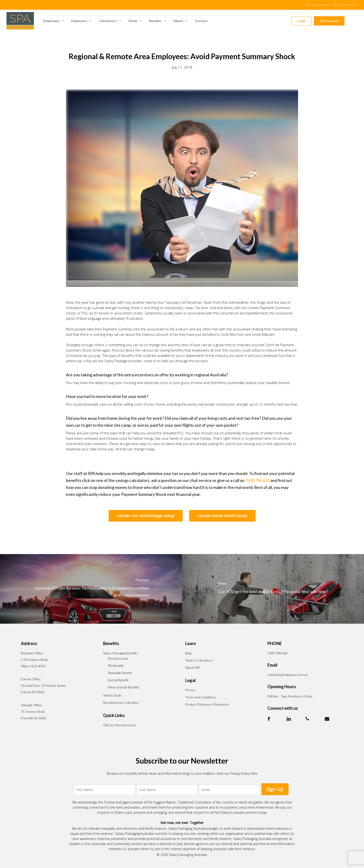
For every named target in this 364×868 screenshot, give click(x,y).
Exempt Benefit (118, 680)
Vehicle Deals (112, 695)
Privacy (190, 690)
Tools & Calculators (199, 660)
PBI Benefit (116, 666)
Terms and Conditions (201, 697)
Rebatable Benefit (120, 673)
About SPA (193, 667)
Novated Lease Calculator (121, 702)
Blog (188, 653)
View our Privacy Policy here (237, 773)
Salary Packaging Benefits (121, 653)
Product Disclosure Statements (207, 704)
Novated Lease (118, 658)
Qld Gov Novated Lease (120, 725)
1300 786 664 (257, 480)
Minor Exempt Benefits (124, 687)
